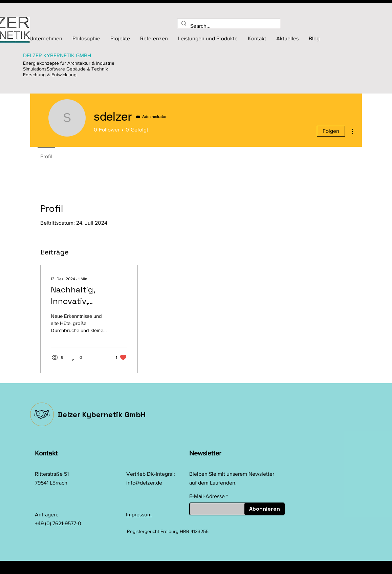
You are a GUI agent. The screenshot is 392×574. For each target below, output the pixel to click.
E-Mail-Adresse (207, 496)
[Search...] (228, 26)
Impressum (139, 515)
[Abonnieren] (265, 509)
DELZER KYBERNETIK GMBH (57, 55)
